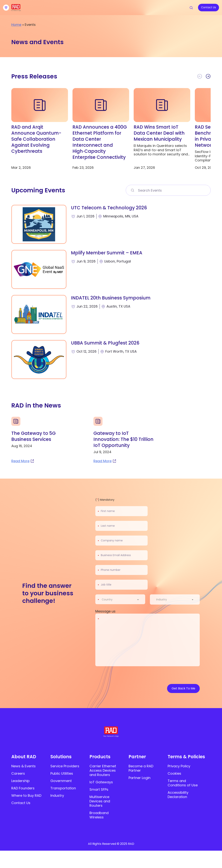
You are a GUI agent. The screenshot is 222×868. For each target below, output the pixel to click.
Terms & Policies (186, 757)
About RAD (24, 757)
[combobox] (123, 599)
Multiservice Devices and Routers (100, 801)
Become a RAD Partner (141, 768)
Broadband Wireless (99, 815)
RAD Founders (23, 788)
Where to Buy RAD (26, 795)
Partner (137, 757)
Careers (18, 773)
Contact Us (21, 803)
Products (100, 757)
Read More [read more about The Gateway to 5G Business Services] (23, 461)
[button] (208, 76)
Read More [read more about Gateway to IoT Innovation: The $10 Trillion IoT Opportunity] (105, 461)
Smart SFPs (99, 789)
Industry (57, 795)
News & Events (24, 766)
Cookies (174, 773)
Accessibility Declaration (178, 795)
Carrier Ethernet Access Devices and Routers (103, 770)
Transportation (63, 788)
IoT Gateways (101, 782)
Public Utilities (62, 773)
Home (16, 25)
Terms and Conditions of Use (183, 783)
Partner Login (140, 778)
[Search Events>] (132, 190)
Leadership (20, 781)
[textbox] (108, 599)
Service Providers (65, 766)
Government (61, 781)
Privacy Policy (179, 766)
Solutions (61, 757)
